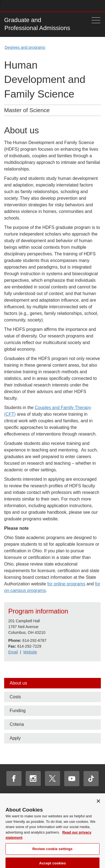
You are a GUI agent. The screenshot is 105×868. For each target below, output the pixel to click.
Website (30, 652)
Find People (81, 6)
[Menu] (96, 20)
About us (18, 683)
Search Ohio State (98, 6)
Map (73, 6)
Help (57, 6)
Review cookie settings (53, 851)
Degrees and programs (25, 47)
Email (13, 652)
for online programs (66, 584)
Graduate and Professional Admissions (37, 24)
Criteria (17, 724)
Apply (15, 738)
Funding (18, 711)
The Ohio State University (15, 6)
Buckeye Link (65, 6)
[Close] (98, 804)
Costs (15, 697)
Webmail (90, 6)
